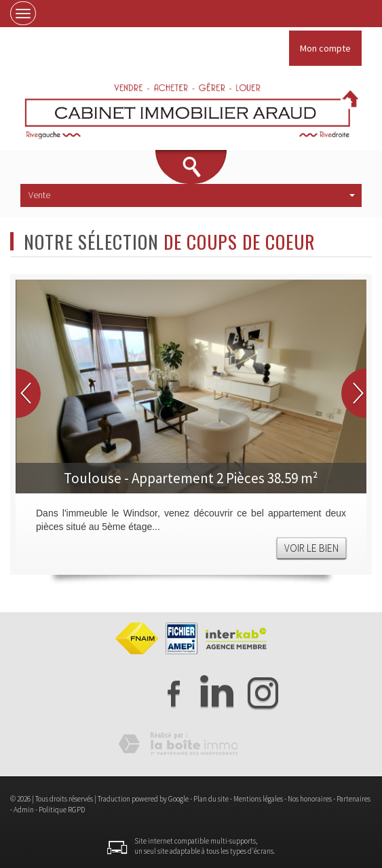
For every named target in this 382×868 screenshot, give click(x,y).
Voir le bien (311, 548)
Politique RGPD (62, 810)
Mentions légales (258, 799)
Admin (24, 810)
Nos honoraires (310, 799)
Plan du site (211, 799)
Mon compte (325, 48)
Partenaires (354, 799)
